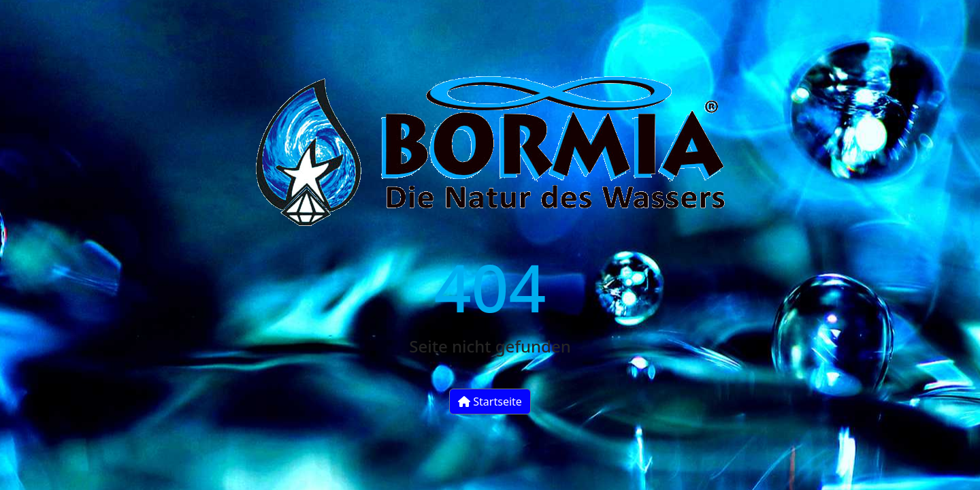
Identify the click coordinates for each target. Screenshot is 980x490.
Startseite (490, 402)
